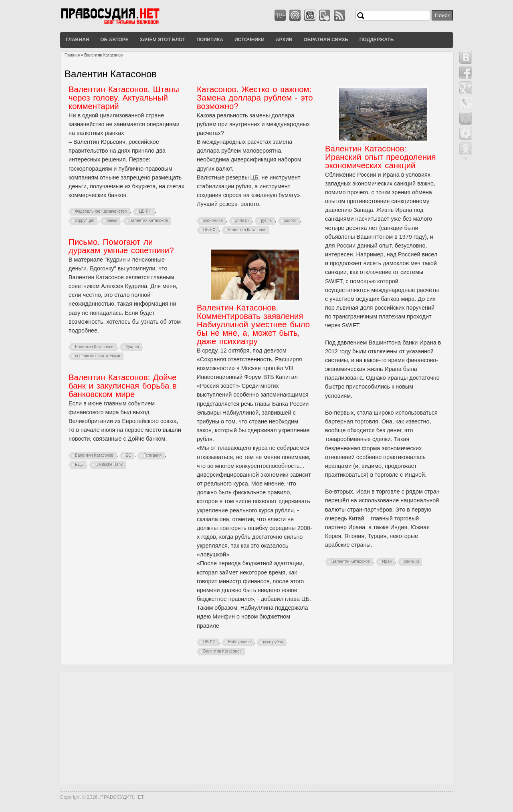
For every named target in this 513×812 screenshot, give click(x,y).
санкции (411, 561)
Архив (284, 40)
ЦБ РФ (145, 211)
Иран (387, 561)
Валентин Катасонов (149, 221)
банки (112, 221)
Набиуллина (239, 642)
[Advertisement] (256, 728)
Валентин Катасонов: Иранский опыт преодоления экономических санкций (381, 157)
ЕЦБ (79, 464)
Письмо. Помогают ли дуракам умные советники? (121, 246)
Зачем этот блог (163, 40)
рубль (266, 221)
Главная (77, 40)
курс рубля (273, 642)
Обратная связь (326, 40)
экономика (213, 221)
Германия (152, 455)
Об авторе (114, 40)
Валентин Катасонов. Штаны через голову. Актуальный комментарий (124, 98)
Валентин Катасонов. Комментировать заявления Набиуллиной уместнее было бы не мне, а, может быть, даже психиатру (253, 324)
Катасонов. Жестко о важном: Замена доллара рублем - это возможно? (255, 98)
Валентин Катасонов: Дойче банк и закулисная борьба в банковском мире (123, 386)
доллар (242, 221)
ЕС (129, 455)
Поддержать (377, 40)
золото (290, 221)
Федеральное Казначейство (101, 211)
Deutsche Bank (109, 464)
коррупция (85, 221)
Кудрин (132, 347)
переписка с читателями (98, 356)
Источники (249, 40)
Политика (210, 40)
